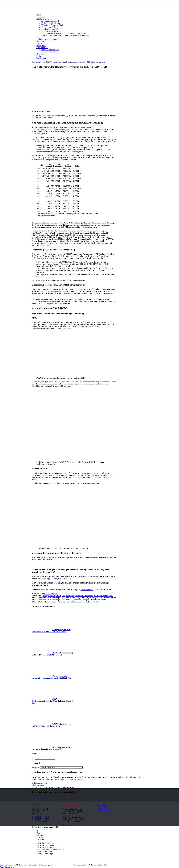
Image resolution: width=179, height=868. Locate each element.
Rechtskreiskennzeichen (84, 596)
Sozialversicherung (98, 62)
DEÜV (48, 62)
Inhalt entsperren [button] (38, 785)
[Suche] (39, 56)
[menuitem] (92, 15)
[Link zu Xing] (38, 833)
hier (97, 576)
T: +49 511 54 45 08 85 (40, 817)
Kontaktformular (87, 590)
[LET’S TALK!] (37, 798)
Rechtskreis (70, 596)
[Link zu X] (37, 831)
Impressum (102, 804)
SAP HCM (86, 62)
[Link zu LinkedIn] (40, 837)
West (111, 596)
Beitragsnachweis (38, 62)
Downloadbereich (104, 810)
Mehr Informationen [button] (39, 783)
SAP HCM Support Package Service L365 (53, 578)
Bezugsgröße (44, 146)
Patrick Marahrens (51, 594)
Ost (63, 596)
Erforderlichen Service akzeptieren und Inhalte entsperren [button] (53, 787)
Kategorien (36, 767)
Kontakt (100, 808)
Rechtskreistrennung (101, 596)
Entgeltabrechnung (58, 62)
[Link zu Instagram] (40, 839)
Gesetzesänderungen (74, 62)
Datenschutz (102, 806)
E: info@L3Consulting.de (41, 821)
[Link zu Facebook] (40, 835)
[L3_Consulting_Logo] (49, 11)
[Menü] (41, 58)
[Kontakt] (65, 825)
